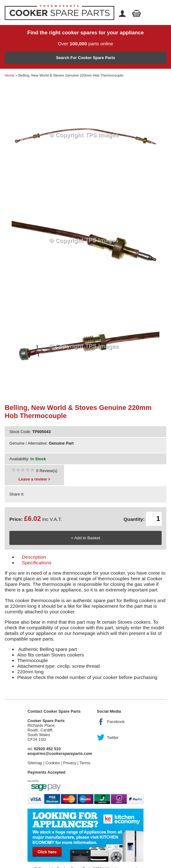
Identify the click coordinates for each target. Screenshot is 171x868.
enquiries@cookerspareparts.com (60, 753)
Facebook (116, 722)
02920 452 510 (47, 749)
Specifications (37, 563)
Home (10, 75)
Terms (85, 763)
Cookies (53, 763)
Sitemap (35, 763)
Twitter (113, 738)
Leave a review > (34, 479)
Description (34, 557)
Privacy (70, 763)
